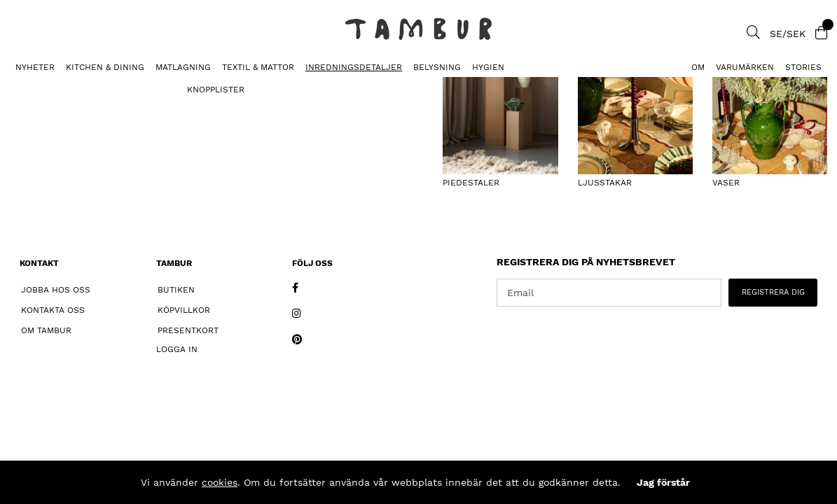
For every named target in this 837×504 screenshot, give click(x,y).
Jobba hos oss (56, 290)
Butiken (176, 290)
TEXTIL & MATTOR (258, 67)
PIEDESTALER (36, 88)
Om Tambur (46, 330)
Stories (803, 67)
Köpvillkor (184, 310)
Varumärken (745, 67)
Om (698, 67)
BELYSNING (437, 67)
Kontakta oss (53, 310)
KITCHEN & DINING (105, 67)
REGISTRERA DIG (773, 292)
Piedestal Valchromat (132, 88)
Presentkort (188, 330)
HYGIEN (488, 67)
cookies (220, 482)
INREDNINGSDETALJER (354, 67)
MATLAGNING (183, 67)
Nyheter (35, 67)
